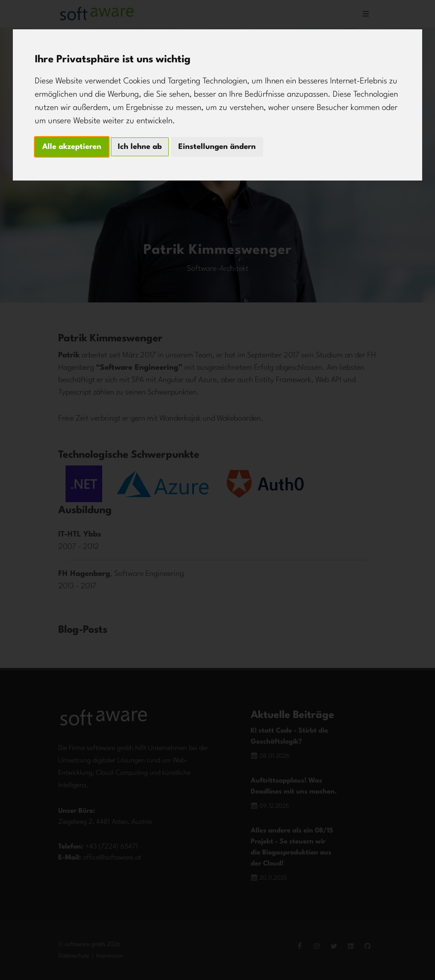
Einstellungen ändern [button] (217, 147)
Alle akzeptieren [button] (72, 147)
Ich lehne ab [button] (140, 147)
